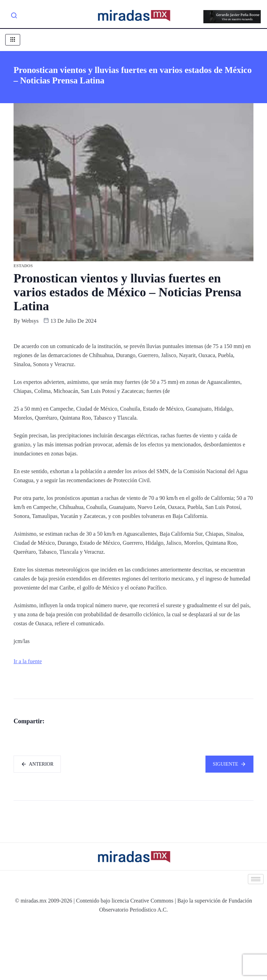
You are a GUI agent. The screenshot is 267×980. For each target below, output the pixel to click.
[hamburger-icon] (13, 40)
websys (30, 321)
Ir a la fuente (28, 661)
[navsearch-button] (14, 17)
